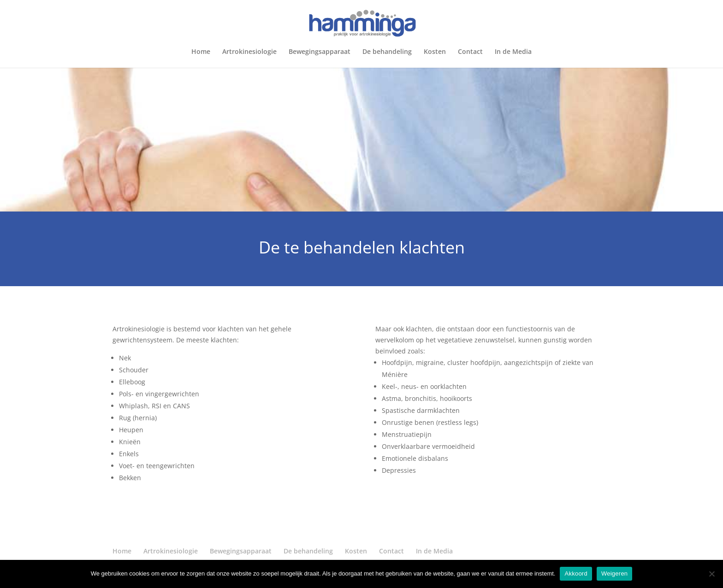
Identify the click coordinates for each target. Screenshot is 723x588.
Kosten (435, 52)
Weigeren (614, 573)
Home (201, 52)
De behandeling (387, 52)
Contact (470, 52)
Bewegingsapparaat (320, 52)
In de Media (513, 52)
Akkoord (576, 573)
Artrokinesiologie (249, 52)
